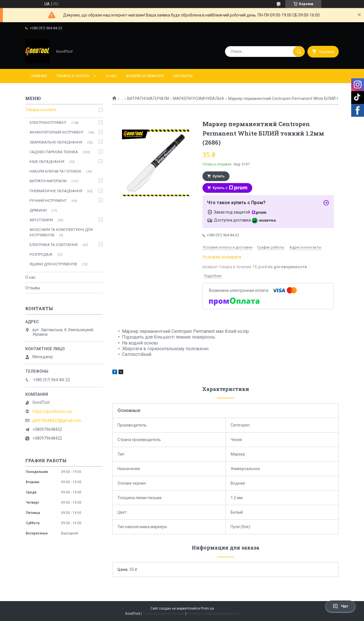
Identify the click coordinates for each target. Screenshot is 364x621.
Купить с (230, 188)
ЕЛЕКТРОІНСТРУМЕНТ (48, 123)
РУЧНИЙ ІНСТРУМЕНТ (48, 201)
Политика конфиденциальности (213, 614)
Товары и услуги (73, 76)
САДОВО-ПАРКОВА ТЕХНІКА (54, 152)
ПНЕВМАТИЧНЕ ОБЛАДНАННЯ (56, 191)
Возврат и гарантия (145, 76)
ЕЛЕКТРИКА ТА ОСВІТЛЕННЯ (54, 245)
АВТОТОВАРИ (41, 220)
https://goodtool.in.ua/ (52, 411)
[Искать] (299, 52)
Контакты (183, 76)
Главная (38, 76)
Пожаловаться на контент (164, 614)
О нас (111, 76)
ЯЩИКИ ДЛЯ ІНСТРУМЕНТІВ (53, 264)
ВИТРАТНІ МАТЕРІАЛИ (148, 99)
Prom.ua (207, 608)
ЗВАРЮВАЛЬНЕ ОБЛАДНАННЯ (56, 142)
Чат (340, 606)
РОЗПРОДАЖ (41, 254)
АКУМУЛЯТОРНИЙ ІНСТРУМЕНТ (57, 132)
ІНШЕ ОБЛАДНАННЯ (47, 162)
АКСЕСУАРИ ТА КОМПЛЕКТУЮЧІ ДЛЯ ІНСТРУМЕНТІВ (61, 232)
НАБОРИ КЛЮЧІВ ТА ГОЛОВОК (55, 171)
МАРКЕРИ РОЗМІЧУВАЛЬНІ (198, 99)
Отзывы (33, 288)
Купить (219, 176)
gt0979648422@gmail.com (57, 421)
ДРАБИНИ (38, 210)
